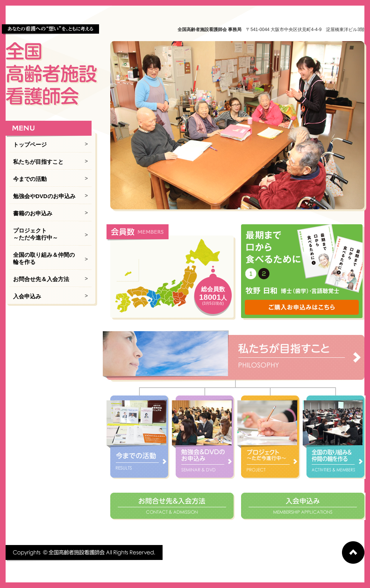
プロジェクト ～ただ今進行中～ (36, 234)
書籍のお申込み (33, 213)
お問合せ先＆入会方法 (41, 279)
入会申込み (27, 296)
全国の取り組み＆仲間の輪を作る (44, 258)
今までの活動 (30, 179)
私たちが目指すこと (38, 162)
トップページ (30, 144)
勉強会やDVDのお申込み (44, 196)
